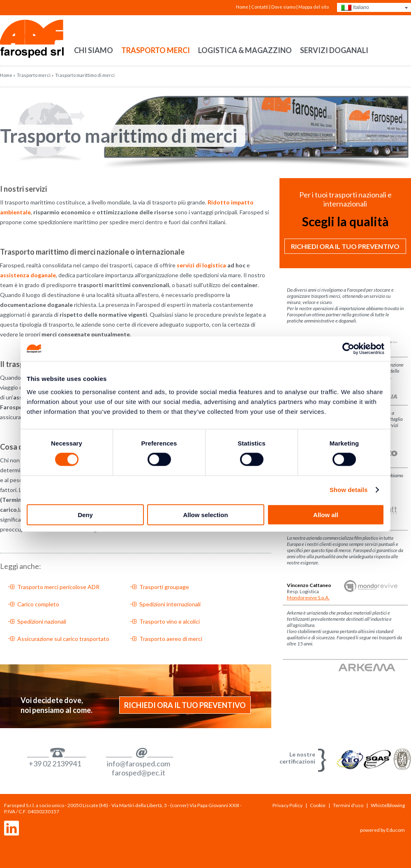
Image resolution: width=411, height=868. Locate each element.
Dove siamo (283, 7)
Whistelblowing (388, 805)
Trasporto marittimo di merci (119, 136)
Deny (85, 514)
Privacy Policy (287, 805)
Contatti (260, 7)
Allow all (326, 514)
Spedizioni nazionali (42, 621)
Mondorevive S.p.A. (308, 598)
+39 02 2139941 (55, 764)
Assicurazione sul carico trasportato (63, 639)
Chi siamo (94, 50)
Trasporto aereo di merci (171, 639)
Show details (349, 490)
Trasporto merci (156, 50)
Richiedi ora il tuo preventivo (185, 705)
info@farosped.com (139, 764)
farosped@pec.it (139, 773)
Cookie (318, 805)
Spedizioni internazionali (170, 604)
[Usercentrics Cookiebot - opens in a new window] (348, 349)
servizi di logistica (201, 265)
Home (242, 7)
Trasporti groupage (164, 587)
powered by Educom (382, 830)
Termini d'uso (348, 805)
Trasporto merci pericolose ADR (58, 587)
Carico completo (38, 604)
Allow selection (205, 514)
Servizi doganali (334, 50)
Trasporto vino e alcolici (170, 621)
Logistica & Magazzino (245, 50)
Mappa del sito (314, 7)
